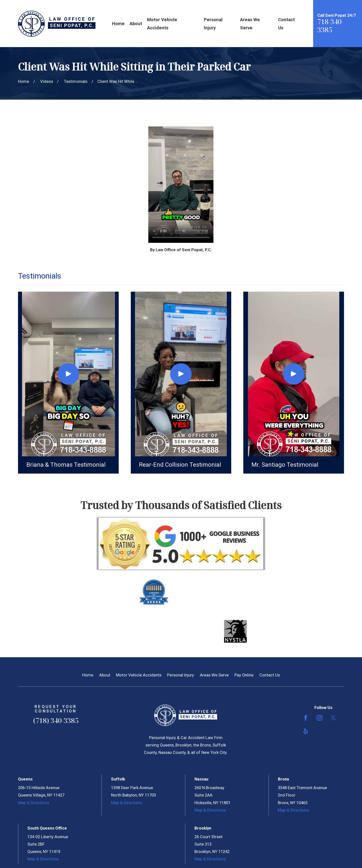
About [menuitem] (136, 24)
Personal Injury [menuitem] (213, 24)
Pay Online (244, 675)
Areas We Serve (214, 675)
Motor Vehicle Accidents (139, 675)
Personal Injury (181, 675)
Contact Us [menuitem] (286, 24)
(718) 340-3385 (56, 720)
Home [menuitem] (118, 24)
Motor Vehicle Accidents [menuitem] (162, 24)
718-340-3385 (330, 26)
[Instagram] (319, 718)
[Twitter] (333, 718)
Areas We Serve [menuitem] (250, 24)
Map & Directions (34, 803)
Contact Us (270, 675)
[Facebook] (306, 718)
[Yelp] (306, 731)
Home (88, 675)
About (105, 675)
